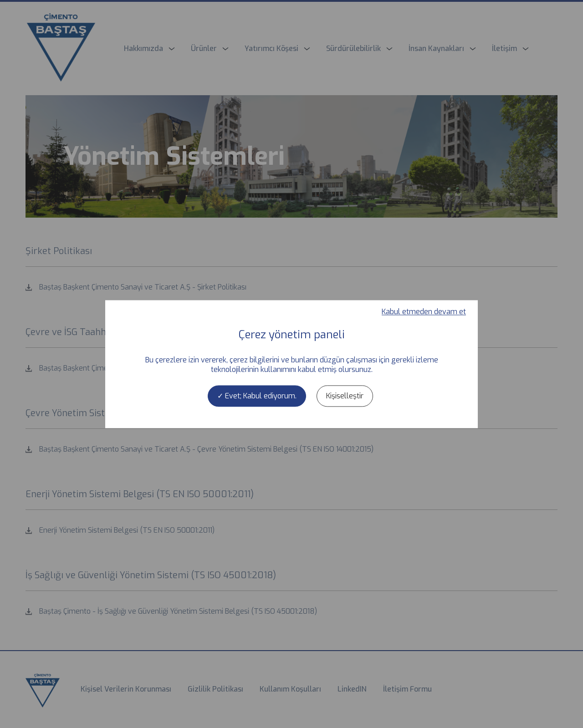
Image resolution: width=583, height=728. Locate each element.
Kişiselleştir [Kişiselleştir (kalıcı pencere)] (345, 396)
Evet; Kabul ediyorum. (257, 396)
